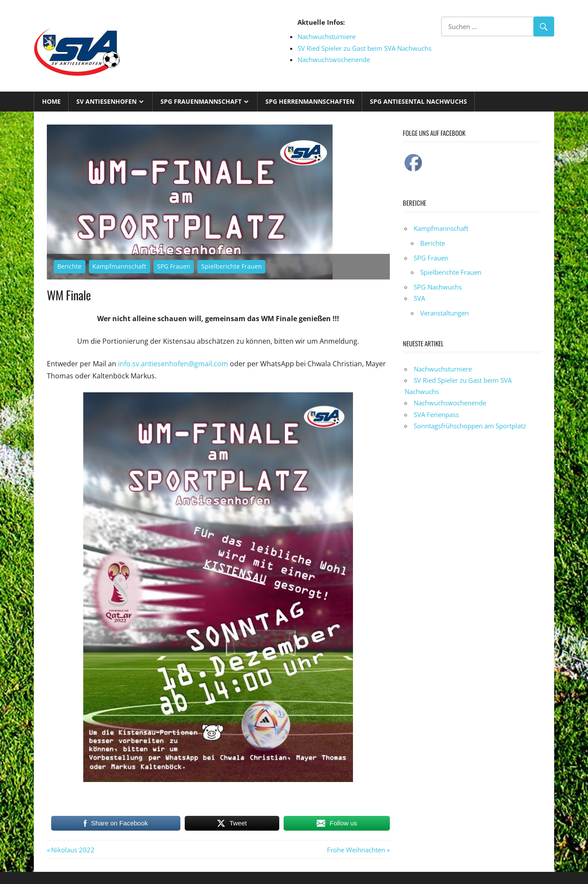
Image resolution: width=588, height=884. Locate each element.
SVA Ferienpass (436, 414)
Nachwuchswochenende (334, 59)
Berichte (69, 266)
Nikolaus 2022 (73, 850)
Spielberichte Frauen (232, 266)
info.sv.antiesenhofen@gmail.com (173, 364)
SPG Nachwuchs (438, 287)
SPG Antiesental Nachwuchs (418, 101)
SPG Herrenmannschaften (310, 101)
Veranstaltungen (444, 313)
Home (51, 101)
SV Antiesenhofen (106, 101)
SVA (419, 298)
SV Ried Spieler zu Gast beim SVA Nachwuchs (364, 48)
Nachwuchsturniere (327, 36)
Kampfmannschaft (119, 266)
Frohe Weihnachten (356, 850)
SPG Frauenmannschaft (201, 101)
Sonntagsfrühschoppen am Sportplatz (470, 426)
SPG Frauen (174, 266)
